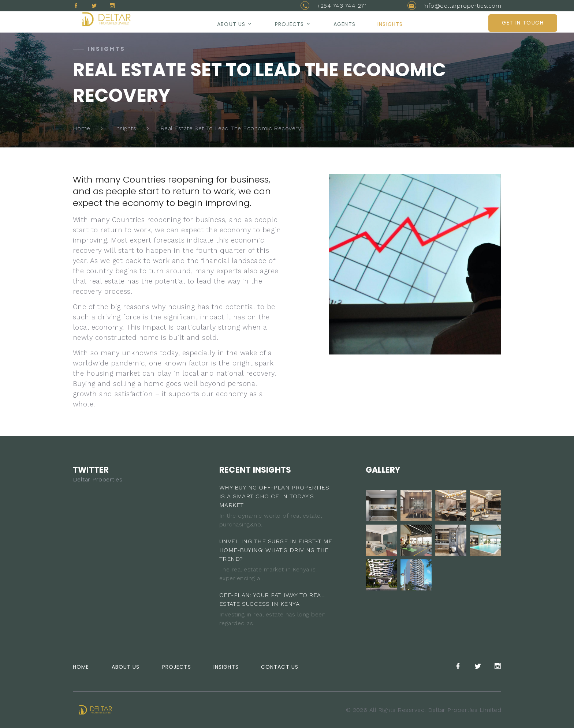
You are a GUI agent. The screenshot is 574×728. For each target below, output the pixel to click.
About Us (126, 667)
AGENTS (344, 24)
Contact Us (280, 667)
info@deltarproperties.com (462, 6)
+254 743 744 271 (342, 6)
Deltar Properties (98, 479)
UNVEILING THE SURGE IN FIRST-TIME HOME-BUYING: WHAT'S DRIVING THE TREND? (276, 550)
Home (82, 128)
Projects (289, 24)
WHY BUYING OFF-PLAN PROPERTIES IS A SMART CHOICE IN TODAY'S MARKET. (274, 496)
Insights (390, 24)
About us (231, 24)
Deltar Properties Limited (465, 710)
